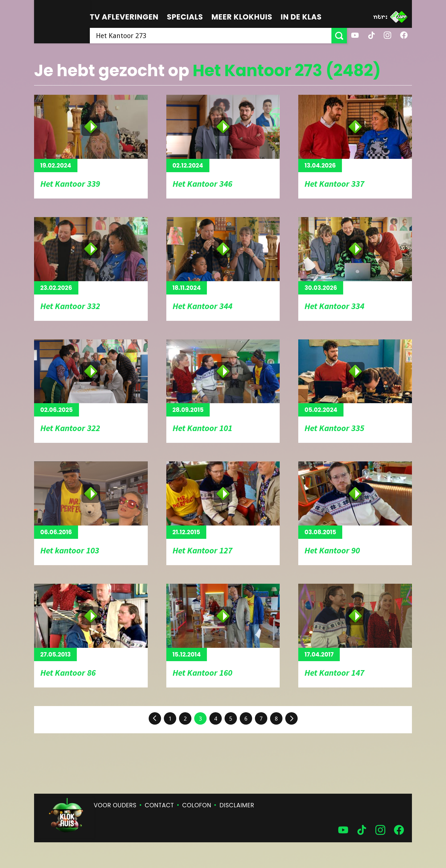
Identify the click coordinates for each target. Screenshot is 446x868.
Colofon (197, 805)
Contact (159, 805)
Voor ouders (115, 805)
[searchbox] (211, 36)
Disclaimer (237, 805)
